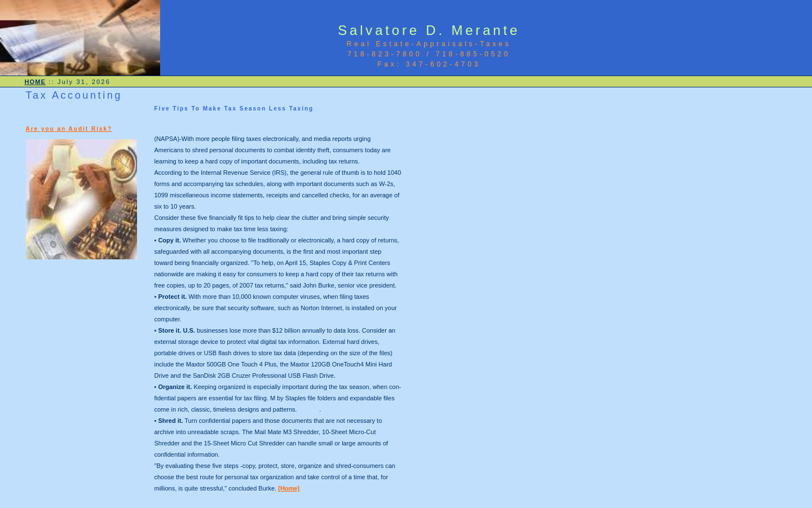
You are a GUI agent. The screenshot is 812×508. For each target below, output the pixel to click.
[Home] (289, 488)
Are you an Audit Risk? (69, 129)
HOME (35, 82)
